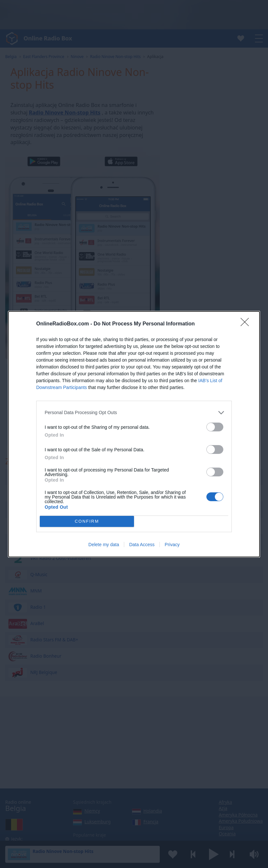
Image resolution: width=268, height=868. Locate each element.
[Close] (247, 324)
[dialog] (134, 434)
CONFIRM (87, 521)
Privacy (172, 545)
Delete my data (104, 545)
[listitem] (134, 413)
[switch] (215, 427)
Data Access (142, 545)
